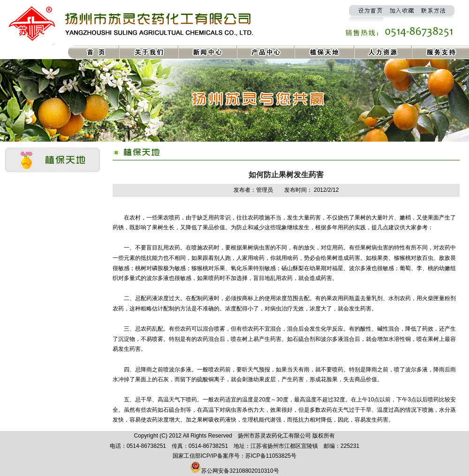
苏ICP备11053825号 (271, 456)
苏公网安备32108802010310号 (240, 471)
